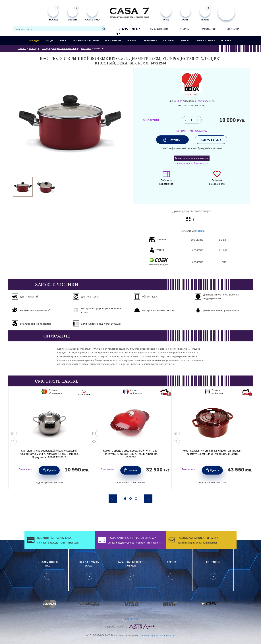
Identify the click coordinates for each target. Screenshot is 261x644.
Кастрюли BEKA (206, 101)
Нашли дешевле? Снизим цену (192, 163)
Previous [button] (113, 499)
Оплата (184, 29)
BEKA (180, 101)
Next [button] (148, 499)
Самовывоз (209, 29)
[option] (23, 187)
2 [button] (131, 499)
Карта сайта (132, 619)
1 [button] (125, 499)
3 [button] (136, 499)
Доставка (233, 29)
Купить (175, 140)
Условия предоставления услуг (158, 635)
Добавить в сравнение (166, 180)
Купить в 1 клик (211, 140)
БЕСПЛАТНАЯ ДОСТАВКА (192, 131)
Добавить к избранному (217, 180)
